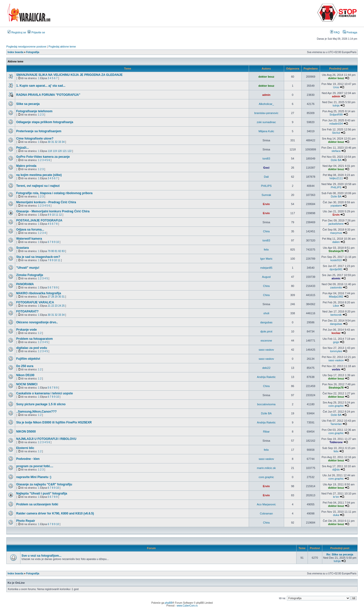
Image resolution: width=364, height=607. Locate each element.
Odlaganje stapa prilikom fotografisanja (45, 122)
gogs (336, 342)
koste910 (336, 260)
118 (50, 151)
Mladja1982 (336, 297)
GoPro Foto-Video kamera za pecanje (43, 157)
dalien (336, 242)
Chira (266, 231)
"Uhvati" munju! (28, 268)
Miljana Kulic (266, 131)
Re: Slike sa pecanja (340, 554)
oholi (266, 313)
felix (266, 250)
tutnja (336, 105)
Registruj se (17, 32)
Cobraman (266, 513)
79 (49, 251)
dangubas (266, 322)
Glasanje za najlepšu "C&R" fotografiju (44, 484)
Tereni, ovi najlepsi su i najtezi (38, 186)
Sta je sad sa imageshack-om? (38, 257)
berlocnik (336, 315)
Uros (336, 87)
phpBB (169, 603)
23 (56, 306)
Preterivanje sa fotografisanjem (39, 131)
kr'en (336, 497)
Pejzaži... (22, 148)
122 (70, 151)
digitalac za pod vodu (32, 348)
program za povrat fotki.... (35, 466)
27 (49, 297)
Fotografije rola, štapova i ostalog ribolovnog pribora (54, 193)
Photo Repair (26, 521)
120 (60, 151)
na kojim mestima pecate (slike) (39, 175)
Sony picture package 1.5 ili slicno (41, 404)
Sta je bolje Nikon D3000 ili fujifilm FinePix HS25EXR (54, 422)
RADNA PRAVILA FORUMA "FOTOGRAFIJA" (48, 95)
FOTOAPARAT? (27, 311)
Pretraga (350, 32)
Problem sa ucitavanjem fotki (37, 504)
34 (63, 142)
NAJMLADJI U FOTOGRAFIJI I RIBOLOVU (46, 439)
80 (53, 251)
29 (56, 297)
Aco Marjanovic (266, 504)
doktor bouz (266, 77)
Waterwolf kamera (29, 239)
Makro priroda (26, 166)
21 (49, 306)
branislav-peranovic (266, 113)
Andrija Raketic (266, 377)
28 (53, 297)
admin (266, 95)
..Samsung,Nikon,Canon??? (36, 412)
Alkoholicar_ (266, 104)
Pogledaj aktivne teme (62, 47)
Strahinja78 (336, 251)
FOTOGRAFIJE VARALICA (35, 302)
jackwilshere (336, 224)
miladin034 (336, 124)
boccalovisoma (266, 404)
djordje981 (336, 269)
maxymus (336, 233)
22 (53, 306)
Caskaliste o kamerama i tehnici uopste (44, 393)
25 (63, 306)
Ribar (266, 432)
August (266, 277)
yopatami (336, 206)
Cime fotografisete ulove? (35, 139)
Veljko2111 (336, 178)
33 (60, 142)
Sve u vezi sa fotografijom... (41, 556)
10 (53, 215)
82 (60, 251)
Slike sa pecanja (28, 104)
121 (65, 151)
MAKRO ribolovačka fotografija (39, 293)
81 (56, 251)
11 (57, 215)
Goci (266, 168)
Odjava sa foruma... (30, 230)
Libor (336, 306)
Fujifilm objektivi (28, 359)
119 (55, 151)
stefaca (336, 151)
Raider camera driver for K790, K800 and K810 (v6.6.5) (55, 513)
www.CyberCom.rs (187, 606)
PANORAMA (25, 284)
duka (336, 515)
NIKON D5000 (26, 432)
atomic (336, 278)
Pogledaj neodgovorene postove (26, 47)
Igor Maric (266, 259)
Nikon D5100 (25, 375)
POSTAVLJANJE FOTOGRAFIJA (39, 220)
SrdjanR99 (336, 115)
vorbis (336, 369)
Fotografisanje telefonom (34, 111)
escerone (266, 341)
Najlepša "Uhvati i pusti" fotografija (42, 493)
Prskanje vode (26, 330)
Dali (266, 177)
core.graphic (336, 406)
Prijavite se (36, 32)
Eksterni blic (25, 448)
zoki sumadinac (266, 122)
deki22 (266, 368)
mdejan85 (266, 268)
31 (53, 142)
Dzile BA (336, 160)
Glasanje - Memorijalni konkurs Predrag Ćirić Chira (53, 211)
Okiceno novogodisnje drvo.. (37, 322)
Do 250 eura (25, 366)
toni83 (266, 159)
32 (56, 142)
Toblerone (336, 442)
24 (60, 306)
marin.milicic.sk (266, 468)
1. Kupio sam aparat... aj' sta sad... (41, 86)
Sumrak (266, 195)
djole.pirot (266, 331)
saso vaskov (266, 350)
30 (49, 142)
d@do (336, 469)
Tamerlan (336, 424)
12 (60, 215)
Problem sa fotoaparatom (35, 339)
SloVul (336, 133)
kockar (336, 333)
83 (63, 251)
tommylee (336, 351)
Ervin (266, 204)
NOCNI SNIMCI (27, 384)
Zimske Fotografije (30, 275)
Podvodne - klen (28, 459)
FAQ (335, 32)
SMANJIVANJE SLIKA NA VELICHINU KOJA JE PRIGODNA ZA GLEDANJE (69, 75)
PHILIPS (266, 186)
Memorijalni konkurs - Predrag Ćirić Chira (46, 202)
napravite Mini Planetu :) (34, 477)
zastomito (336, 287)
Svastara (22, 248)
